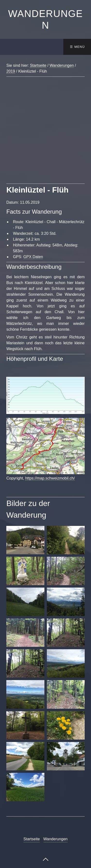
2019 (11, 71)
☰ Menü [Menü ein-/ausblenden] (77, 47)
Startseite (38, 65)
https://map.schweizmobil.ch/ (50, 478)
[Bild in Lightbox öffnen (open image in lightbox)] (45, 395)
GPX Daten (33, 257)
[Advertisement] (45, 136)
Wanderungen (62, 65)
